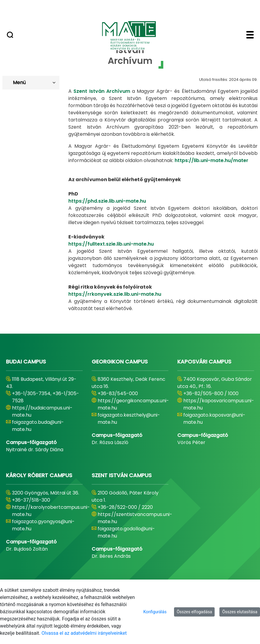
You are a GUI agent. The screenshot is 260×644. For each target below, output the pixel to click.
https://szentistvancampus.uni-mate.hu (135, 518)
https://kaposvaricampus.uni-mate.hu (219, 404)
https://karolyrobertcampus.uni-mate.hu (51, 511)
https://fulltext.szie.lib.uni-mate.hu (111, 244)
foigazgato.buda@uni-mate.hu (38, 426)
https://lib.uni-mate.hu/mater (211, 160)
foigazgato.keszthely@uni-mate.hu (129, 419)
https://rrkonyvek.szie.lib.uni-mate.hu (115, 294)
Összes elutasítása (240, 612)
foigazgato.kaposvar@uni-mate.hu (214, 419)
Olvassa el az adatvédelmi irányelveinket (84, 633)
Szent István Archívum (102, 91)
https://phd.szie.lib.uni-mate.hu (107, 201)
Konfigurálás (155, 612)
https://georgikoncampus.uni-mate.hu (133, 404)
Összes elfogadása (194, 612)
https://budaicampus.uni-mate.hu (42, 411)
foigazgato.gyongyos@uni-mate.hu (43, 525)
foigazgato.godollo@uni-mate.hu (126, 532)
